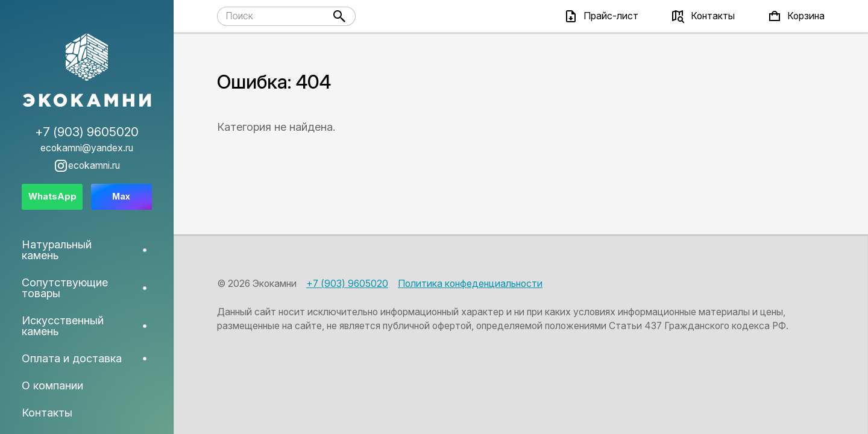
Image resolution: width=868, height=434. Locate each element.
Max (121, 196)
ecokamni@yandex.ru (87, 148)
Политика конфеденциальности (470, 284)
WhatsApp (52, 196)
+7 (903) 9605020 (347, 284)
